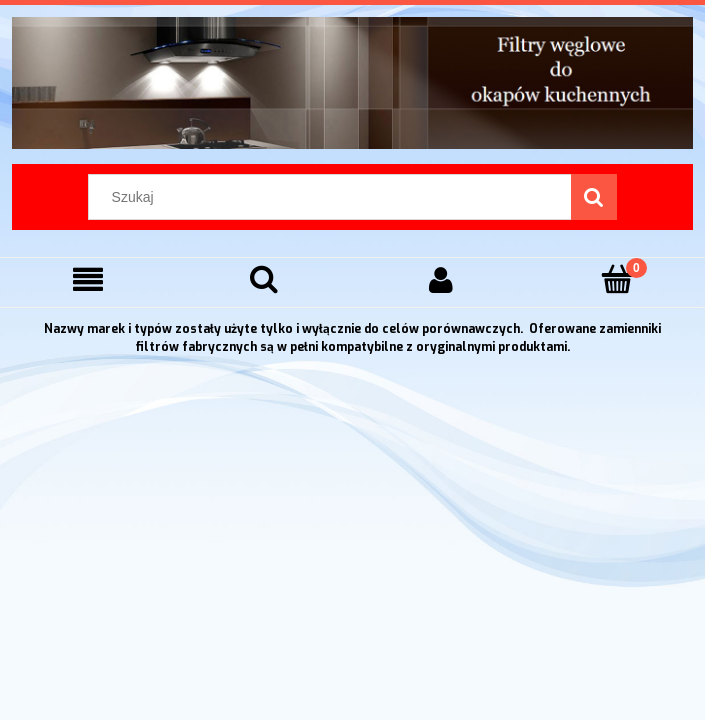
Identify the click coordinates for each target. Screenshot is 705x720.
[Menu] (88, 279)
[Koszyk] (617, 278)
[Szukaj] (594, 197)
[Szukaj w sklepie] (334, 197)
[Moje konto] (441, 279)
